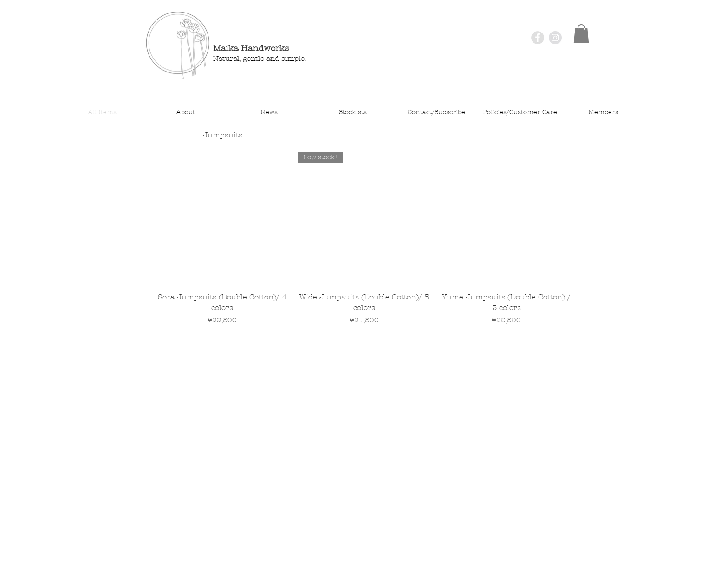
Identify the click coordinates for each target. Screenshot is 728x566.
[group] (364, 244)
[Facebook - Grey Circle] (538, 38)
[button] (581, 34)
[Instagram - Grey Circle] (555, 38)
